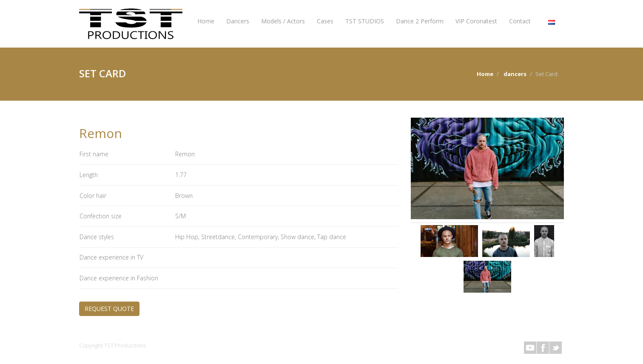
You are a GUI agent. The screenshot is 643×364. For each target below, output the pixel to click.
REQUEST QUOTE (109, 309)
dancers (515, 74)
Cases (325, 21)
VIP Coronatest (476, 21)
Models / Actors (283, 21)
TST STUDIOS (365, 21)
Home (206, 21)
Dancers (238, 21)
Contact (520, 21)
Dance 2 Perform (420, 21)
